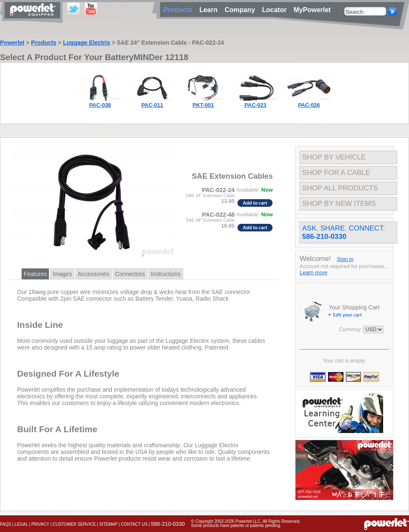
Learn (210, 10)
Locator (276, 10)
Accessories (93, 274)
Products (44, 43)
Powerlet (12, 43)
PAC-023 (255, 105)
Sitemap (109, 524)
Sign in (345, 259)
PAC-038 (100, 105)
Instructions (166, 274)
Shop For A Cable (336, 173)
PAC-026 (309, 105)
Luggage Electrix (87, 43)
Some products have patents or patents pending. (236, 526)
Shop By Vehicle (334, 157)
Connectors (130, 274)
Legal (21, 524)
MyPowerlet (312, 10)
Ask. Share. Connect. (343, 232)
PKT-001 (203, 105)
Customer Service (74, 524)
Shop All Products (340, 188)
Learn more (313, 272)
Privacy (40, 524)
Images (62, 274)
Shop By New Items (339, 204)
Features (35, 274)
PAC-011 (152, 105)
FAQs (6, 524)
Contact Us (134, 524)
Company (242, 10)
